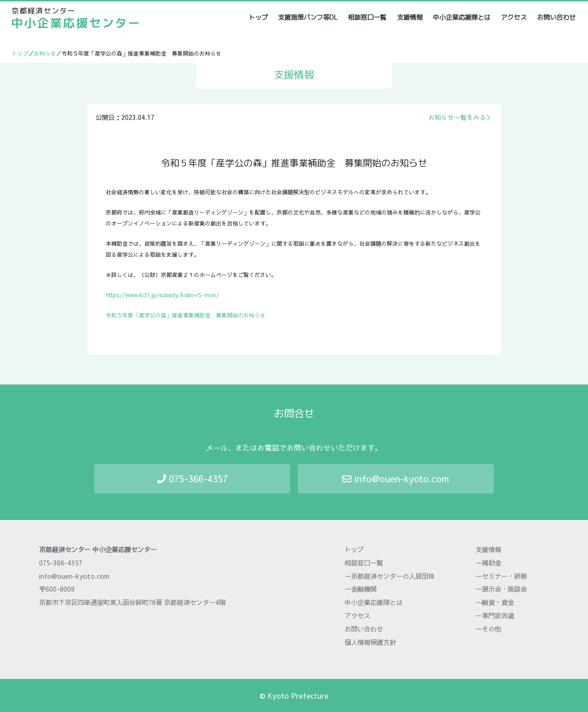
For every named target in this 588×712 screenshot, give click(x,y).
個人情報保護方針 (370, 642)
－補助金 (488, 563)
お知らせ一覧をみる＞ (460, 117)
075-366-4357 (192, 478)
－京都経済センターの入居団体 (390, 576)
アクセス (514, 17)
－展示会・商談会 (501, 589)
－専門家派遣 (495, 616)
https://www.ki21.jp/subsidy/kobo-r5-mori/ (162, 295)
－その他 (488, 629)
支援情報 (410, 17)
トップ (259, 17)
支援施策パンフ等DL (308, 17)
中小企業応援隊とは (462, 17)
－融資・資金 (495, 602)
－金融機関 (361, 589)
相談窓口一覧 (367, 17)
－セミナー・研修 (501, 576)
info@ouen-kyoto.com (396, 478)
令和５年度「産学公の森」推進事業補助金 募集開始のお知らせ (186, 315)
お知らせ (45, 53)
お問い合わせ (556, 17)
